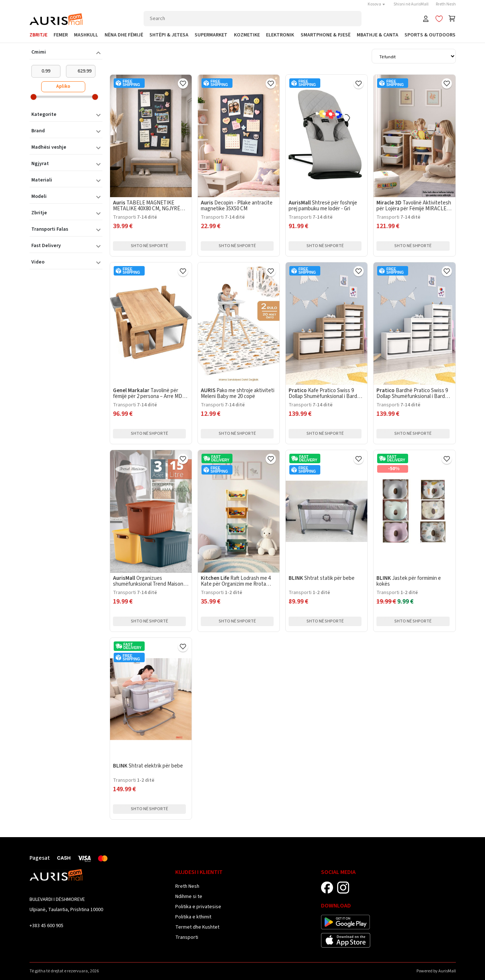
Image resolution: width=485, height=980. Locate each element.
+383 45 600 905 (46, 926)
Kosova (377, 4)
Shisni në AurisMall (411, 4)
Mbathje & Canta (378, 35)
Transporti (187, 937)
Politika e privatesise (198, 907)
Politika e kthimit (193, 917)
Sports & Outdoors (430, 35)
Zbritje (38, 35)
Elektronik (280, 35)
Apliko (63, 86)
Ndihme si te (189, 897)
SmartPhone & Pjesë (326, 35)
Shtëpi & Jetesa (169, 35)
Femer (61, 35)
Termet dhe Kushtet (197, 927)
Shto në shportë (149, 246)
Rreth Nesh (446, 4)
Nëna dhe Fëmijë (124, 35)
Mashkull (86, 35)
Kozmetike (247, 35)
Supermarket (211, 35)
